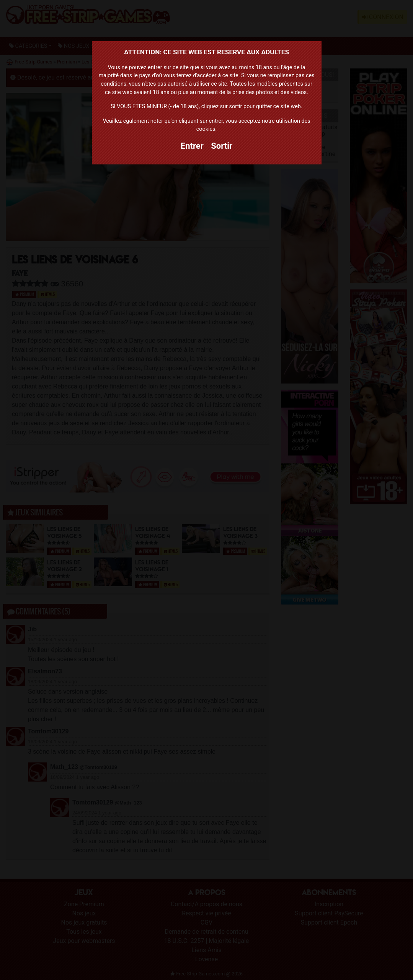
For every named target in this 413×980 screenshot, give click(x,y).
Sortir (222, 146)
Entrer (192, 146)
